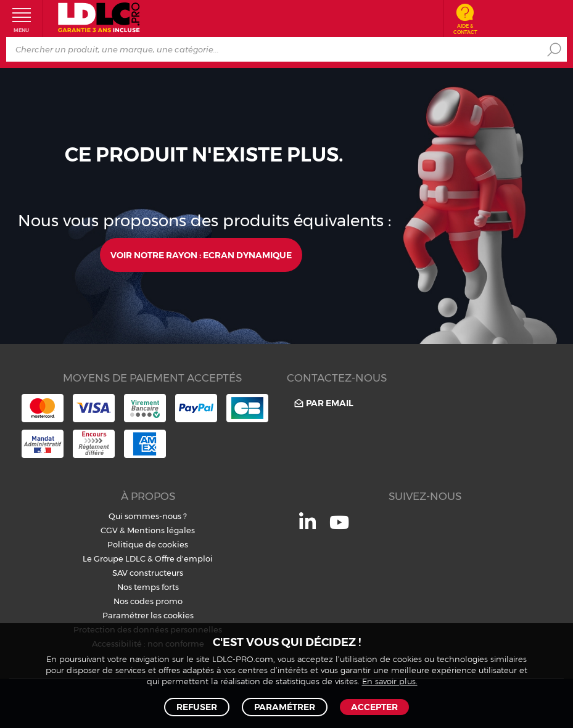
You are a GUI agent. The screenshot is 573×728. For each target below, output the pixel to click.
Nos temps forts (148, 587)
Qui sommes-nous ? (148, 516)
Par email (323, 403)
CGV (109, 530)
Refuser (197, 707)
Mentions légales (161, 530)
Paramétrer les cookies (148, 615)
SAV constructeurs (148, 573)
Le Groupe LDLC (114, 558)
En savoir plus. (390, 682)
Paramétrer (285, 707)
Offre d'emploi (184, 558)
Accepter (374, 707)
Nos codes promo (148, 601)
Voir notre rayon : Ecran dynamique (201, 255)
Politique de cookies (148, 544)
